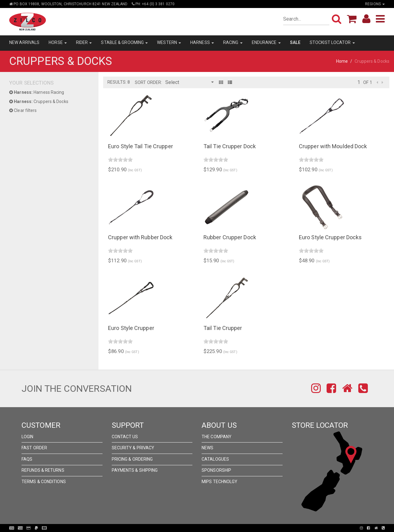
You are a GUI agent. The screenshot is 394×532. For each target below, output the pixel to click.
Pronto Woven (199, 528)
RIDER (84, 42)
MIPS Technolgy (219, 482)
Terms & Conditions (44, 482)
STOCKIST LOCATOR (332, 42)
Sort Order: (148, 82)
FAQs (27, 459)
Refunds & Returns (43, 470)
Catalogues (215, 459)
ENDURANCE (266, 42)
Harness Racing (37, 92)
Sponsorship (216, 470)
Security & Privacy (133, 448)
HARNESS (202, 42)
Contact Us (125, 437)
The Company (217, 437)
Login (28, 437)
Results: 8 (119, 82)
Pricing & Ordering (132, 459)
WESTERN (169, 42)
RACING (233, 42)
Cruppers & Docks (39, 101)
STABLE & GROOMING (124, 42)
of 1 (368, 82)
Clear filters (23, 110)
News (207, 448)
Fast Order (34, 448)
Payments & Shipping (135, 470)
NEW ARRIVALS (24, 42)
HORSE (58, 42)
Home (342, 61)
